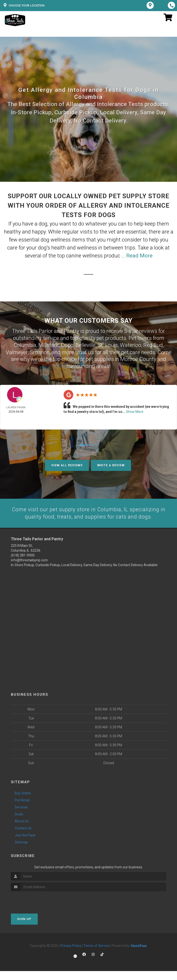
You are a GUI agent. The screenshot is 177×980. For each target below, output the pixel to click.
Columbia (25, 345)
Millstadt (49, 345)
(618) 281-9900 (23, 555)
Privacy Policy (71, 945)
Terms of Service (96, 945)
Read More (139, 256)
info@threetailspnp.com (29, 560)
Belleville (86, 345)
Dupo (67, 345)
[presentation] (37, 900)
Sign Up (24, 919)
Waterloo (131, 345)
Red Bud (153, 345)
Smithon (40, 352)
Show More (135, 411)
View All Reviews (67, 465)
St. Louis (108, 345)
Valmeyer (17, 352)
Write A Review (111, 465)
